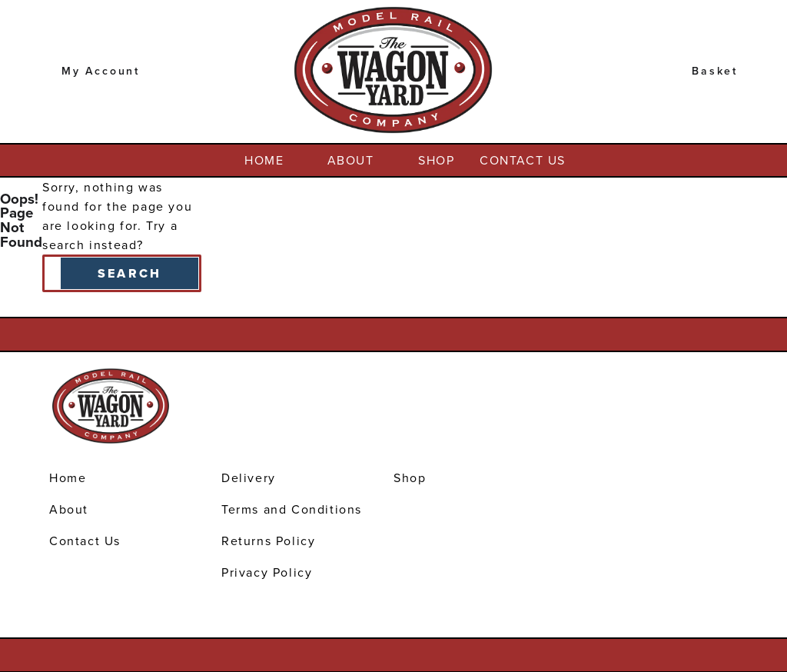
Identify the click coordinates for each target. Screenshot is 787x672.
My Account (101, 71)
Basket (715, 71)
